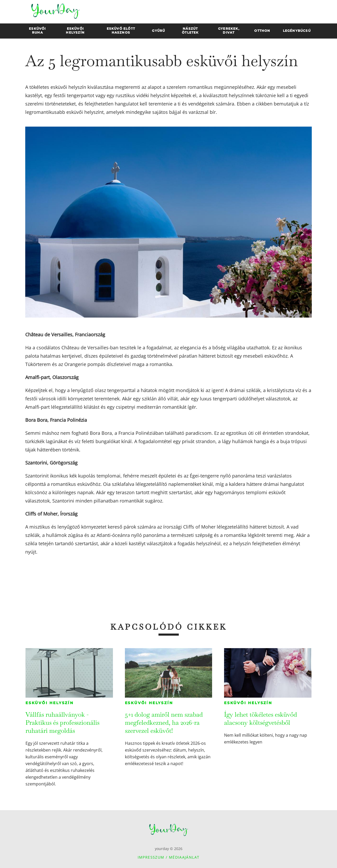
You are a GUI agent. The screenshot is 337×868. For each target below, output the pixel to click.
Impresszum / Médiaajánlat (169, 857)
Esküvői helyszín (50, 703)
